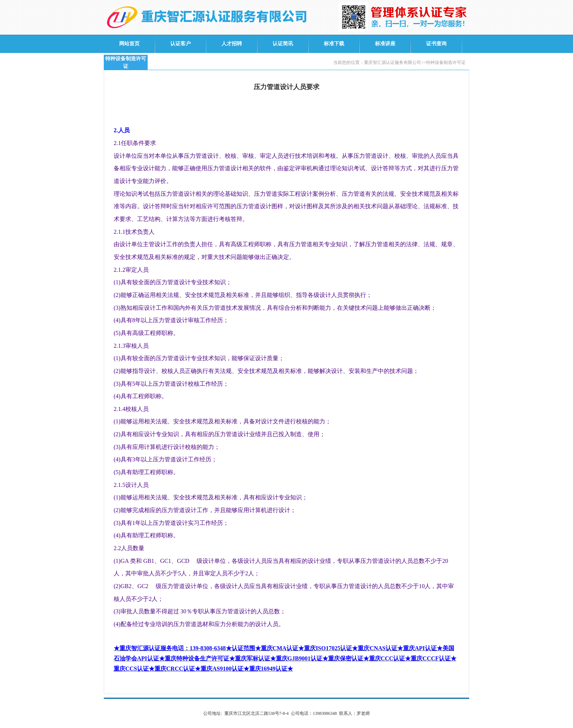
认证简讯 (283, 44)
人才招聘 (232, 44)
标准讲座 (385, 44)
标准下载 (334, 44)
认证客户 (181, 44)
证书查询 (436, 44)
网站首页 (129, 44)
